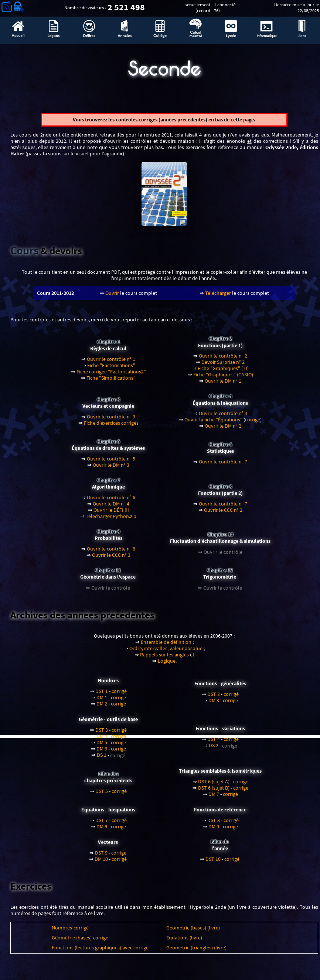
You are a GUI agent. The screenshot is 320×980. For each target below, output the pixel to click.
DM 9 (214, 829)
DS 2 (214, 748)
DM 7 (214, 797)
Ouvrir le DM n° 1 (223, 384)
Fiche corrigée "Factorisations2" (111, 374)
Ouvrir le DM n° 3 (111, 468)
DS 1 (102, 758)
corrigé (253, 423)
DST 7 (102, 823)
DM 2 (102, 706)
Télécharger (218, 296)
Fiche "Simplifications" (111, 381)
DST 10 (213, 862)
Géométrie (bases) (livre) (193, 930)
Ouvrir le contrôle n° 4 (223, 416)
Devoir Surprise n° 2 (223, 365)
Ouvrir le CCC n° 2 (223, 513)
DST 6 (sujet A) (214, 784)
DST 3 (102, 733)
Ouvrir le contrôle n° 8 (111, 551)
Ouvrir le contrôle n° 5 (111, 461)
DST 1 (102, 694)
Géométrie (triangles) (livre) (196, 950)
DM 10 (101, 862)
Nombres (62, 930)
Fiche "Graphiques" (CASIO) (223, 377)
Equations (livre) (184, 940)
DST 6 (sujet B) (214, 791)
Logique (167, 664)
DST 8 (214, 823)
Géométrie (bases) (72, 940)
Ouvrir (112, 296)
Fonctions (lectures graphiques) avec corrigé (100, 950)
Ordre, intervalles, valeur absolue (166, 651)
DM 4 (102, 739)
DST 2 (214, 697)
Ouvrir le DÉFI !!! (111, 513)
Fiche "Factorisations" (111, 368)
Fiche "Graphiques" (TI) (223, 371)
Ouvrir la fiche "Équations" (213, 423)
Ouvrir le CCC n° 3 (111, 558)
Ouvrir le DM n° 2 (223, 429)
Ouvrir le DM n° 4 (111, 506)
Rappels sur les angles (164, 657)
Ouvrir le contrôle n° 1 (111, 362)
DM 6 (102, 751)
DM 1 (102, 700)
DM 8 (102, 829)
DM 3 (214, 703)
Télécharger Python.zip (111, 519)
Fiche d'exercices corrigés (111, 426)
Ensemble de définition (166, 645)
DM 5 (102, 745)
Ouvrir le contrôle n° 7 (223, 464)
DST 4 (214, 742)
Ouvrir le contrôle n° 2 (223, 358)
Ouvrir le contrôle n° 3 (111, 419)
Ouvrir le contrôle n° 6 (111, 500)
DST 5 (102, 794)
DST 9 (101, 855)
